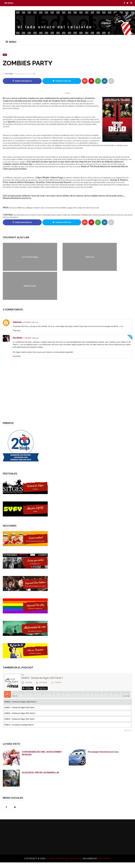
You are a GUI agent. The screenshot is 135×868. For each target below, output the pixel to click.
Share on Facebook (22, 81)
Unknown (17, 322)
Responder (17, 330)
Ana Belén (9, 74)
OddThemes (104, 858)
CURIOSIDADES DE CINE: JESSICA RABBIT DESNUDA (42, 753)
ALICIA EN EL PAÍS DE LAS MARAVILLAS (40, 773)
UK (5, 55)
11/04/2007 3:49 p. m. (31, 338)
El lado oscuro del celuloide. (64, 858)
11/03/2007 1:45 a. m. (30, 322)
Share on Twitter (62, 81)
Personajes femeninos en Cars (103, 752)
